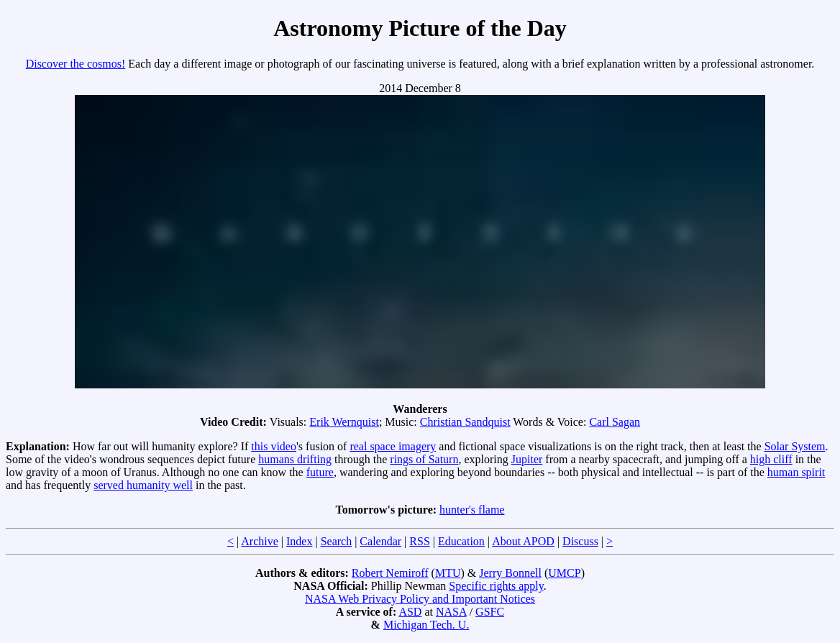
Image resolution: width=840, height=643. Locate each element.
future (320, 472)
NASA (451, 612)
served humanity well (143, 485)
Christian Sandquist (465, 422)
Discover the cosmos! (76, 64)
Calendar (380, 541)
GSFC (490, 612)
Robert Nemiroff (390, 573)
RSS (419, 541)
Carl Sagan (615, 422)
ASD (410, 612)
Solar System (795, 446)
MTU (448, 573)
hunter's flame (472, 510)
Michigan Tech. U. (426, 625)
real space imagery (393, 446)
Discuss (580, 541)
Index (299, 541)
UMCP (564, 573)
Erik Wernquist (344, 422)
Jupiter (527, 459)
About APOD (523, 541)
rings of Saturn (424, 459)
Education (461, 541)
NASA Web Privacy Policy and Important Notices (420, 599)
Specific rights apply (496, 586)
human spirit (796, 472)
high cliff (771, 459)
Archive (260, 541)
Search (337, 541)
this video (274, 446)
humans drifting (295, 459)
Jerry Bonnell (510, 573)
